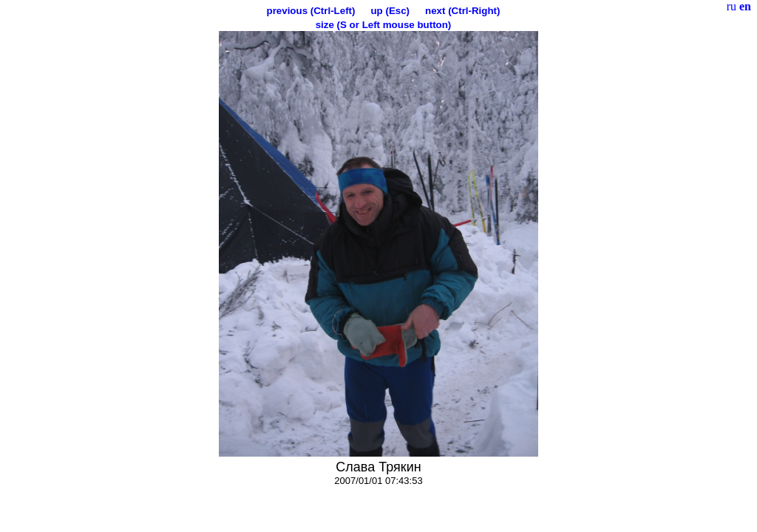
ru (731, 6)
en (745, 6)
